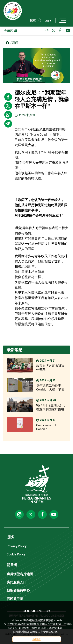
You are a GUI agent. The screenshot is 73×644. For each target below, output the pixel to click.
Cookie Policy (16, 554)
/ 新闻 (14, 42)
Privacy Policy (17, 546)
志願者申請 (15, 598)
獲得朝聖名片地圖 (20, 574)
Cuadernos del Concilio (46, 427)
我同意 (37, 639)
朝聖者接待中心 (18, 590)
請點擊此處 (55, 628)
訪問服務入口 (17, 582)
